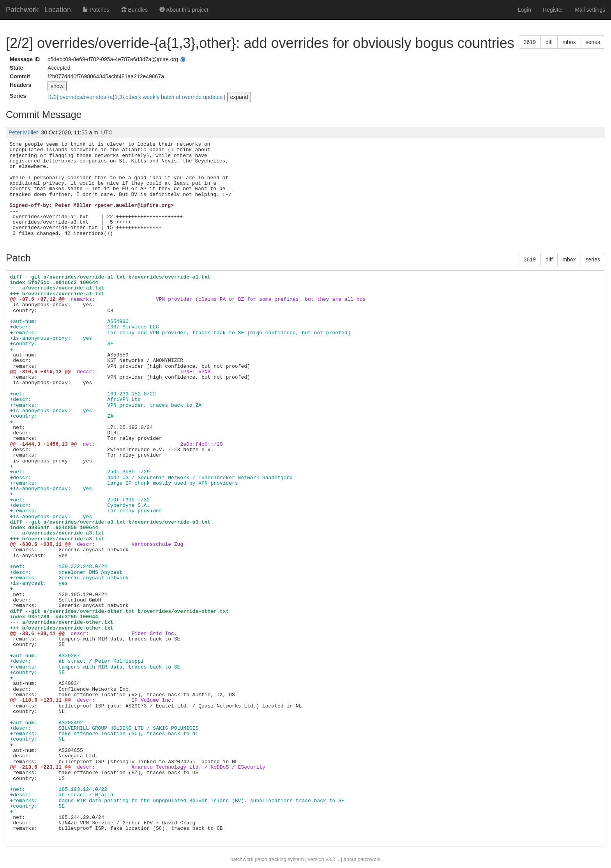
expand (239, 97)
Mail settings (590, 10)
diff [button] (549, 42)
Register (553, 10)
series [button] (593, 42)
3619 (530, 42)
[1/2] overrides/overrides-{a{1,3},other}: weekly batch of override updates (136, 97)
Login (524, 10)
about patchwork (362, 859)
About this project (184, 10)
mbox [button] (569, 42)
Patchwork (22, 10)
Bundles (134, 10)
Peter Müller (23, 132)
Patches (96, 10)
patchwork (242, 859)
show (57, 86)
